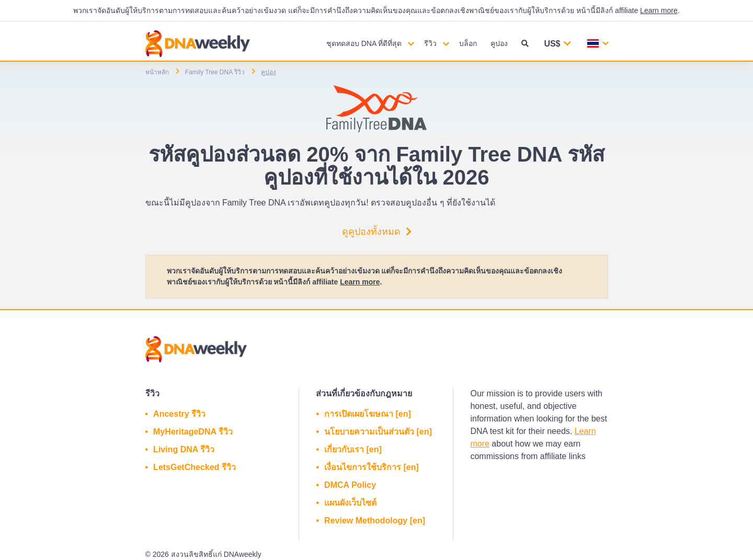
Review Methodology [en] (375, 521)
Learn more (659, 10)
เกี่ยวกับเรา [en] (353, 449)
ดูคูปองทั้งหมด (377, 232)
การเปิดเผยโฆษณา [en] (368, 414)
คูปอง (499, 43)
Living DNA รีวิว (184, 449)
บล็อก (468, 43)
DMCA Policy (350, 485)
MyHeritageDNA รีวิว (193, 432)
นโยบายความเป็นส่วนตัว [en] (378, 432)
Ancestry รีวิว (179, 414)
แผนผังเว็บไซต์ (350, 503)
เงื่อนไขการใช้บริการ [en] (372, 467)
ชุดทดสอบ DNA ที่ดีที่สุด (364, 43)
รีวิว (430, 43)
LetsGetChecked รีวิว (195, 467)
